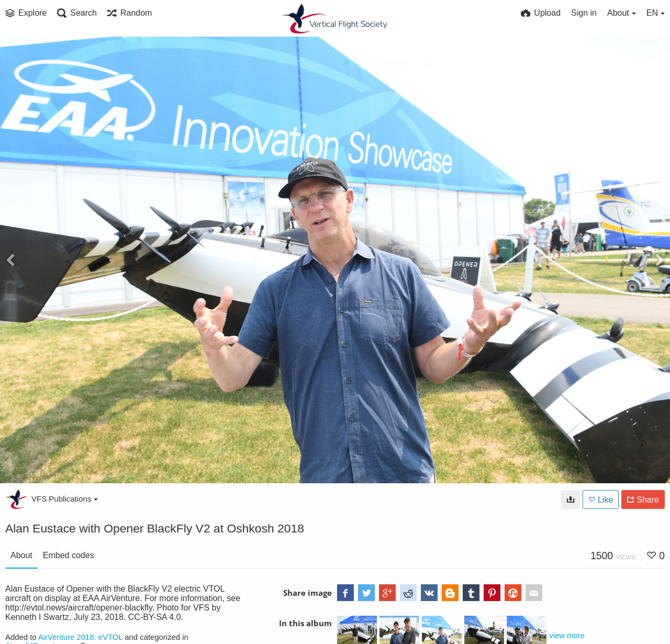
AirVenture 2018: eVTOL (80, 637)
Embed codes (69, 555)
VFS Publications (65, 499)
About (21, 555)
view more (567, 636)
